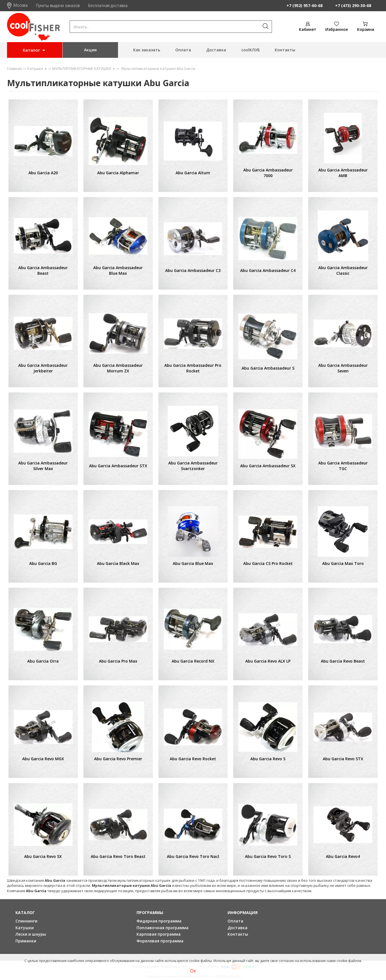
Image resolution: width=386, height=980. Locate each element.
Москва (17, 5)
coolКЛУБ (250, 50)
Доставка (216, 50)
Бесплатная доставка (108, 5)
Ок (193, 971)
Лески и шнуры (31, 934)
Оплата (183, 50)
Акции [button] (90, 50)
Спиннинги (26, 921)
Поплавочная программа (163, 928)
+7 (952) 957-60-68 (305, 5)
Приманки (26, 941)
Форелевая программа (160, 941)
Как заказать (147, 50)
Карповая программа (159, 934)
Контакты (285, 50)
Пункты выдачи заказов (58, 5)
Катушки (25, 928)
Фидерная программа (159, 921)
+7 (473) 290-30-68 (353, 5)
